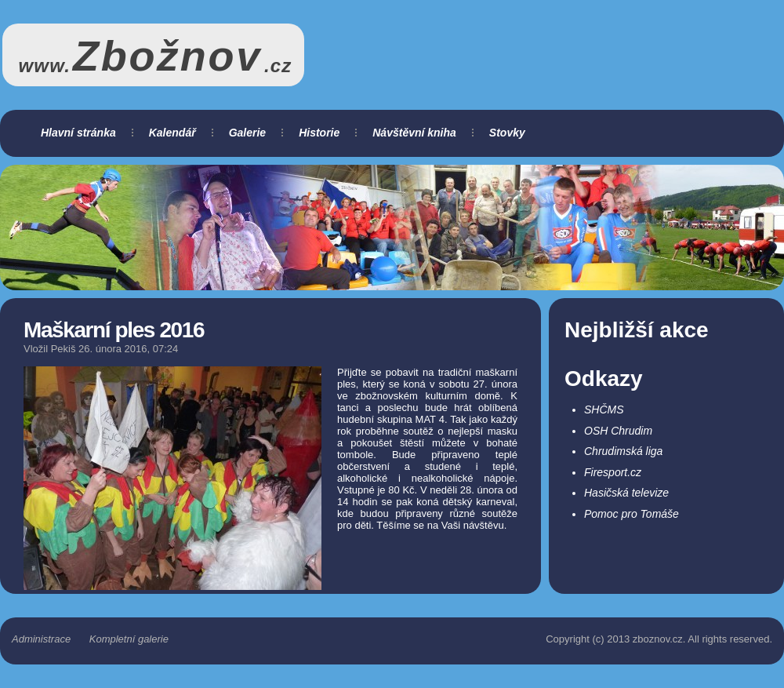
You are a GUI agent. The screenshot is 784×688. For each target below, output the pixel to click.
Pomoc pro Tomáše (632, 514)
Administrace (41, 639)
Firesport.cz (613, 472)
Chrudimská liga (623, 451)
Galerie (247, 133)
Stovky (507, 133)
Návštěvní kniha (414, 133)
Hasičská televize (626, 493)
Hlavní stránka (78, 133)
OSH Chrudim (618, 431)
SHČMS (604, 410)
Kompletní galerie (129, 639)
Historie (319, 133)
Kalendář (172, 133)
